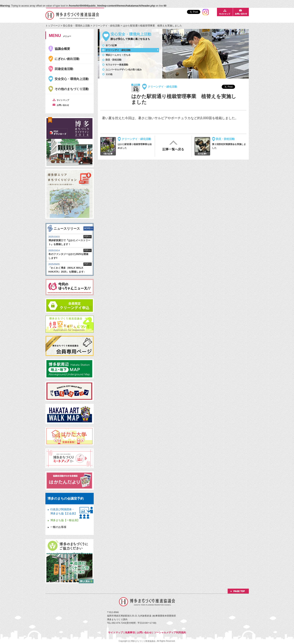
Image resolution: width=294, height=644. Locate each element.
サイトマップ (115, 633)
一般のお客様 (58, 527)
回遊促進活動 (64, 69)
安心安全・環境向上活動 (76, 26)
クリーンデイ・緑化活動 (107, 26)
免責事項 (130, 633)
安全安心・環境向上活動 (72, 79)
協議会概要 (62, 49)
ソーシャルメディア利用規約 (170, 633)
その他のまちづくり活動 (72, 89)
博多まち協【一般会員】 (65, 520)
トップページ (53, 26)
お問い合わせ (144, 633)
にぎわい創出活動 (67, 59)
